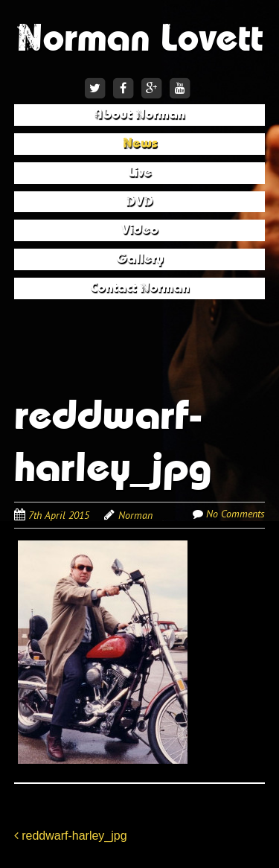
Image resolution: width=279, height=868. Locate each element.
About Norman (139, 114)
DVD (139, 201)
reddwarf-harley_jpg (71, 836)
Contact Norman (140, 288)
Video (140, 230)
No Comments (235, 514)
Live (140, 172)
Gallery (140, 259)
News (140, 143)
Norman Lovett (139, 39)
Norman (135, 515)
